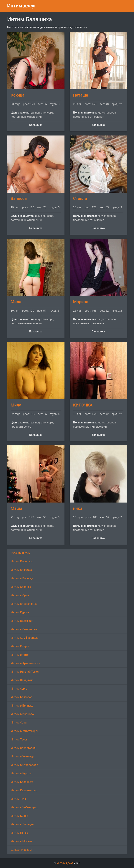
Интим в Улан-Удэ (23, 756)
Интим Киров (20, 816)
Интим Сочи (19, 723)
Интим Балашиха (22, 782)
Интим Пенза (20, 833)
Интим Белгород (22, 697)
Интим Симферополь (25, 638)
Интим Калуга (20, 646)
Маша (17, 508)
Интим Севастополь (24, 748)
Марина (81, 302)
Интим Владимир (22, 680)
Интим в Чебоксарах (24, 807)
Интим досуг (22, 6)
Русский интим (21, 553)
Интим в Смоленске (24, 629)
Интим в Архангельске (26, 663)
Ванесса (19, 198)
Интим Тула (18, 799)
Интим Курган (20, 612)
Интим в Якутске (22, 570)
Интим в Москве (22, 841)
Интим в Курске (21, 773)
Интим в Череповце (24, 604)
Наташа (81, 95)
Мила (16, 302)
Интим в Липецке (22, 824)
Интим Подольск (22, 561)
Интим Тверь (19, 740)
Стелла (80, 198)
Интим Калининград (24, 790)
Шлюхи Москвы (21, 850)
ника (78, 508)
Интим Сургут (20, 689)
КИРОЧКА (83, 405)
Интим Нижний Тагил (25, 672)
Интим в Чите (20, 655)
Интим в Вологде (22, 578)
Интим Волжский (22, 621)
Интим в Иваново (22, 714)
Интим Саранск (21, 587)
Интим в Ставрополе (24, 765)
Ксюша (18, 95)
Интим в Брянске (22, 706)
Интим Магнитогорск (25, 731)
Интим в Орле (20, 595)
